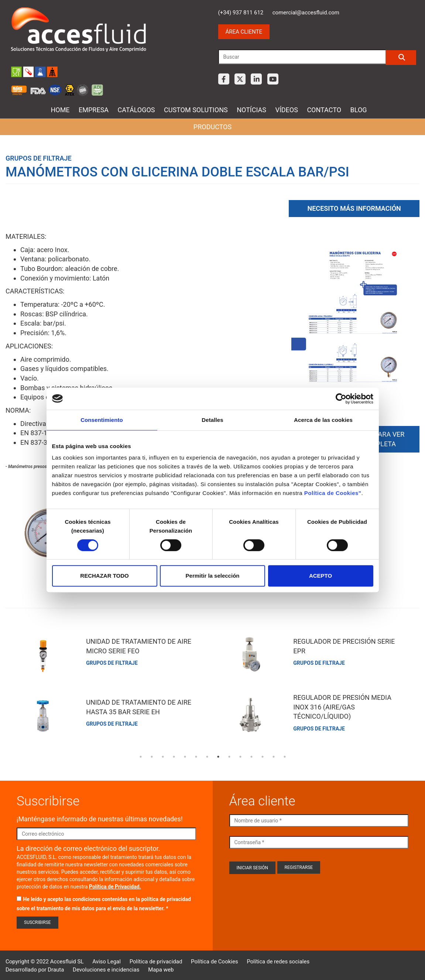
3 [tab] (163, 755)
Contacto (324, 110)
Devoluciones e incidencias (106, 968)
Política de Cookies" (333, 493)
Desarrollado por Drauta (35, 968)
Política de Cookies (215, 960)
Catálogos (136, 110)
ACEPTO (321, 576)
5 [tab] (185, 755)
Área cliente (244, 32)
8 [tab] (218, 755)
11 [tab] (251, 755)
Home (60, 110)
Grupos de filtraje (39, 158)
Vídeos (286, 110)
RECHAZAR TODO (104, 576)
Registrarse (299, 866)
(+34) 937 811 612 (241, 13)
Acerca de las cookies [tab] (323, 420)
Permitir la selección (213, 576)
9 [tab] (229, 755)
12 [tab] (263, 755)
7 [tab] (207, 755)
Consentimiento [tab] (102, 420)
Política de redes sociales (278, 960)
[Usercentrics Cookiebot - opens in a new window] (341, 399)
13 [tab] (274, 755)
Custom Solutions (196, 110)
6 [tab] (196, 755)
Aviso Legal (107, 960)
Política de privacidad (156, 960)
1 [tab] (141, 755)
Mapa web (161, 968)
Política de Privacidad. (115, 885)
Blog (359, 110)
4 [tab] (174, 755)
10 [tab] (240, 755)
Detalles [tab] (212, 420)
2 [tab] (152, 755)
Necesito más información (354, 207)
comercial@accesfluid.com (306, 13)
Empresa (94, 110)
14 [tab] (285, 755)
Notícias (251, 110)
